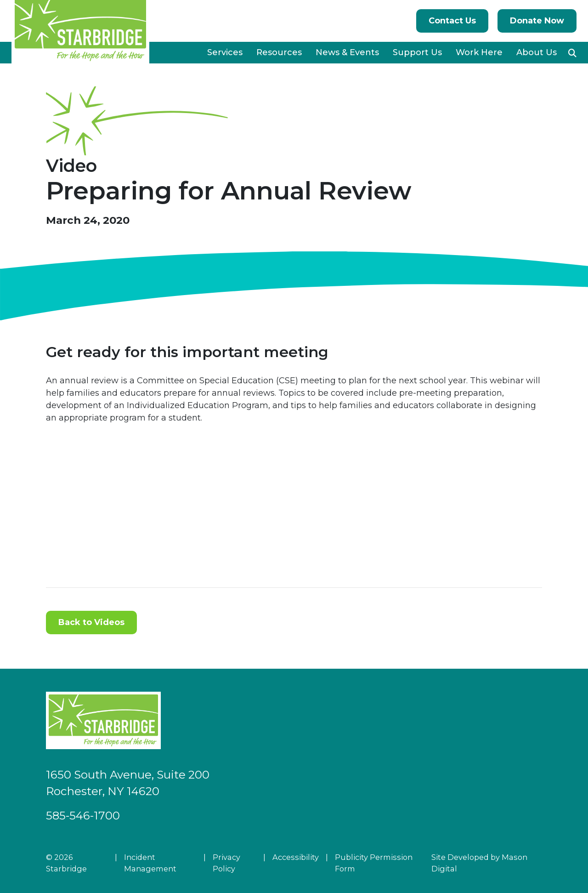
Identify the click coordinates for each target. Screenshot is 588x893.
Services (225, 52)
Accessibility (296, 857)
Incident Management (150, 863)
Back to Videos (91, 622)
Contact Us (452, 21)
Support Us (417, 52)
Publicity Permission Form (374, 863)
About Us (537, 52)
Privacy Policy (226, 863)
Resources (279, 52)
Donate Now (537, 21)
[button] (572, 53)
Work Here (479, 52)
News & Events (347, 52)
